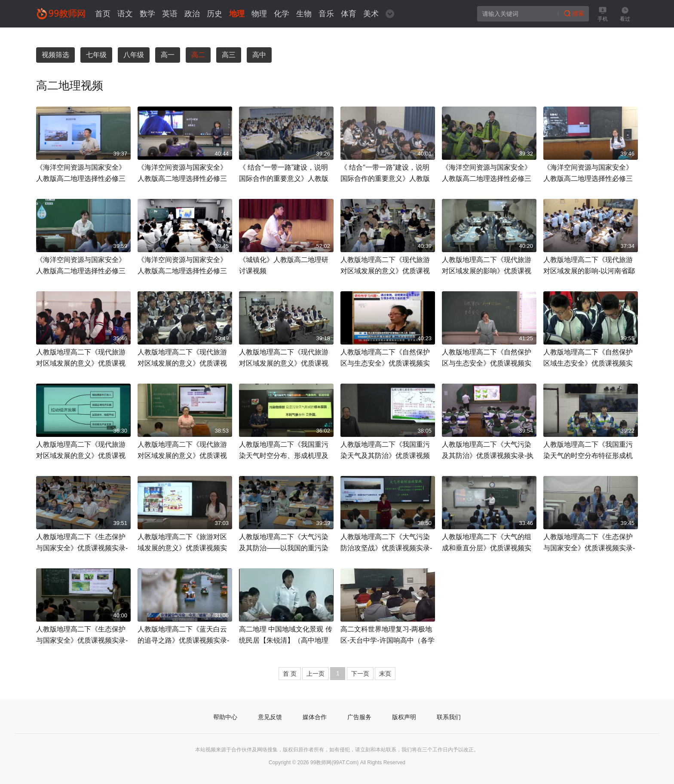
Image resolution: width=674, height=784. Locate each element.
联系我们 (449, 717)
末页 (385, 674)
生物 (304, 14)
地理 (237, 14)
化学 (282, 14)
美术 (371, 14)
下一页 (360, 674)
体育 (349, 14)
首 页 (290, 674)
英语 (170, 14)
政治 (192, 14)
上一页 (316, 674)
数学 (147, 14)
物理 (259, 14)
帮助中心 (225, 717)
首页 (103, 14)
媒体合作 (315, 717)
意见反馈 (270, 717)
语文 (125, 14)
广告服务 (359, 717)
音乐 (326, 14)
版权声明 (404, 717)
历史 (214, 14)
